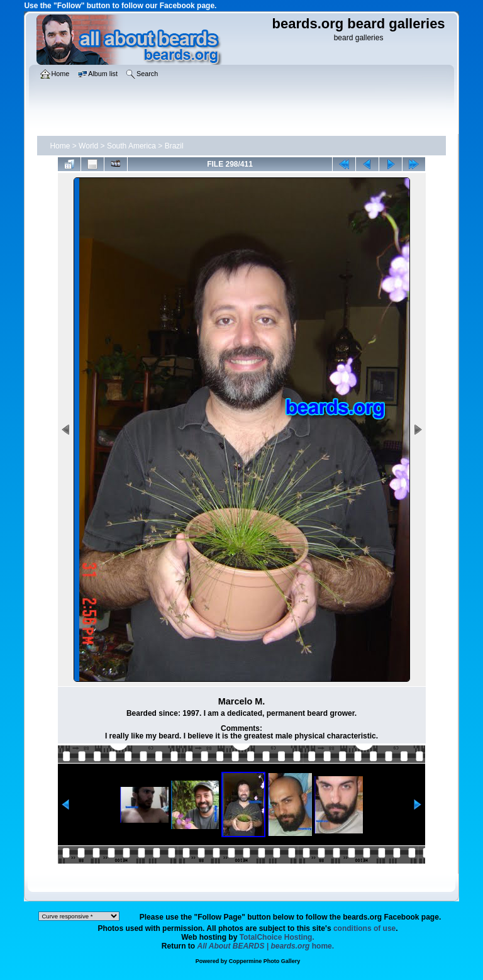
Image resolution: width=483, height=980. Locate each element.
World (88, 146)
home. (266, 946)
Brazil (174, 146)
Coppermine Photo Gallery (265, 961)
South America (131, 146)
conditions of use (364, 928)
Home (60, 146)
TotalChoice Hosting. (277, 937)
